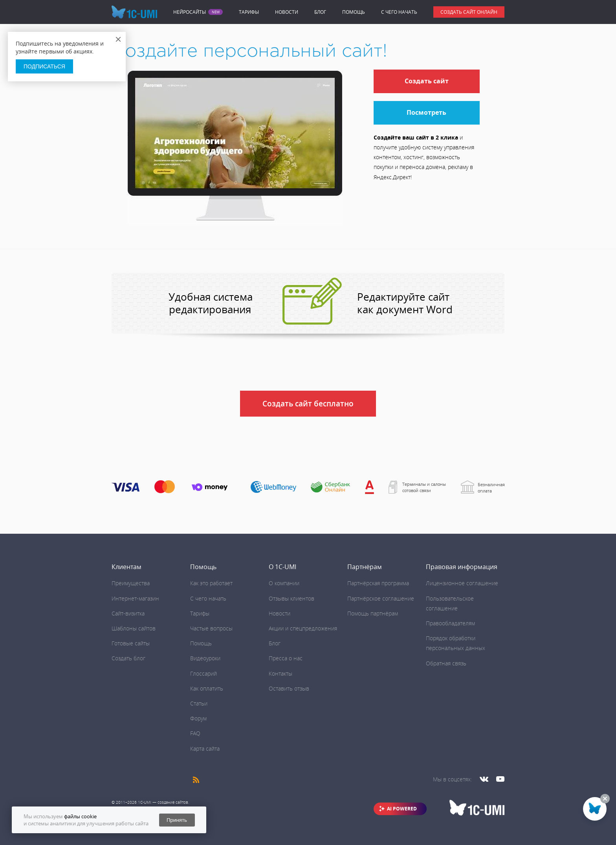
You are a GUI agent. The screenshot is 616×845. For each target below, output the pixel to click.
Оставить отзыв (289, 688)
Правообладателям (450, 623)
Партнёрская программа (378, 583)
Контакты (280, 673)
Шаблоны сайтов (134, 628)
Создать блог (128, 658)
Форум (198, 718)
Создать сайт (427, 81)
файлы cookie (80, 816)
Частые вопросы (211, 628)
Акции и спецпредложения (303, 628)
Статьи (199, 703)
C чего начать (399, 12)
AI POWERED (402, 809)
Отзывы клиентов (291, 598)
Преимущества (131, 583)
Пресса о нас (286, 658)
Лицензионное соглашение (462, 583)
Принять (177, 820)
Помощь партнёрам (373, 613)
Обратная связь (446, 663)
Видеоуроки (205, 658)
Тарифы (249, 12)
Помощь (354, 12)
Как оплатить (207, 688)
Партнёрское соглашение (381, 598)
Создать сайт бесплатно (308, 404)
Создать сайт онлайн (469, 12)
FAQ (195, 733)
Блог (320, 12)
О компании (284, 583)
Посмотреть (426, 112)
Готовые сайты (131, 643)
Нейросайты (190, 12)
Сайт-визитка (128, 613)
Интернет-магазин (135, 598)
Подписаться (44, 66)
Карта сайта (205, 749)
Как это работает (211, 583)
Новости (287, 12)
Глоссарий (203, 673)
